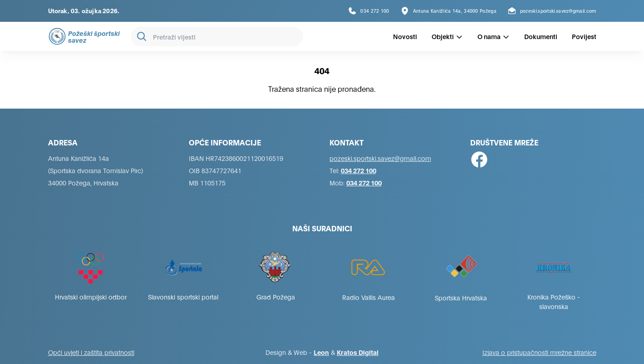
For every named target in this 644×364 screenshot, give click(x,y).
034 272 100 (359, 170)
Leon (321, 352)
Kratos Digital (358, 352)
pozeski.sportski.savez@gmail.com (380, 158)
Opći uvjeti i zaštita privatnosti (91, 352)
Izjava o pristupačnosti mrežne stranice (539, 352)
